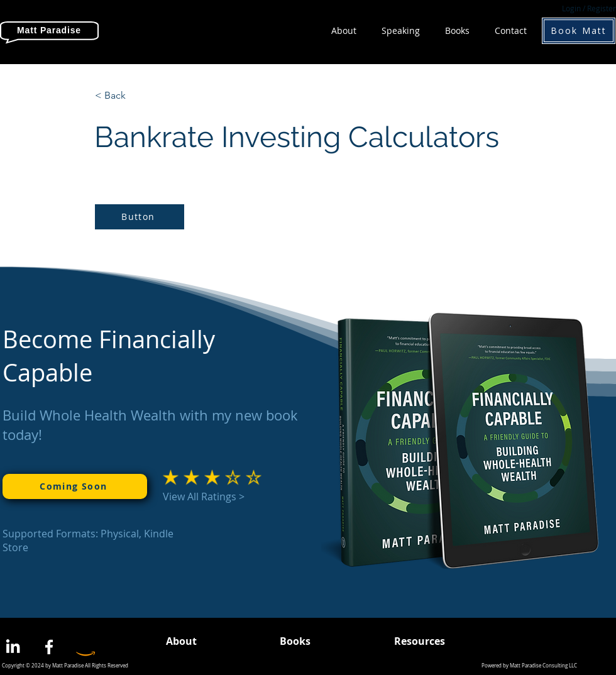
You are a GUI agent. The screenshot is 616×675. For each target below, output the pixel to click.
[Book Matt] (579, 31)
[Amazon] (85, 647)
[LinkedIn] (13, 647)
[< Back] (136, 96)
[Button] (140, 217)
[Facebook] (49, 647)
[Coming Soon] (75, 486)
